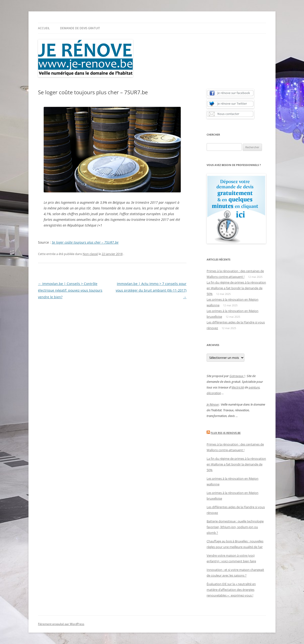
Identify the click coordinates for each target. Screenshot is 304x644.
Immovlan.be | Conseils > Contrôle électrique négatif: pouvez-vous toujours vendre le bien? (70, 290)
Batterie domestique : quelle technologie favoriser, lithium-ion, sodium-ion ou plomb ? (235, 527)
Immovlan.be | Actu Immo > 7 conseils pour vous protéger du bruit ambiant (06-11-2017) (151, 290)
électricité (238, 387)
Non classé (90, 254)
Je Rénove (213, 404)
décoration (214, 393)
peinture (254, 387)
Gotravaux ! (237, 376)
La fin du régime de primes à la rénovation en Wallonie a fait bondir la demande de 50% (236, 288)
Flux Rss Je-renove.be (226, 433)
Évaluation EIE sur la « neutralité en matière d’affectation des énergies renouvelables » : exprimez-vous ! (231, 590)
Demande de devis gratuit (80, 28)
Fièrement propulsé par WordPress (61, 624)
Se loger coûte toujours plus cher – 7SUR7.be (85, 242)
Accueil (44, 28)
